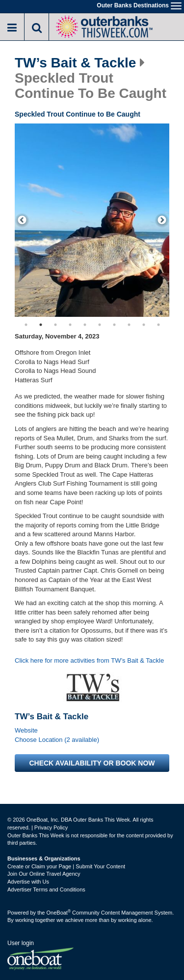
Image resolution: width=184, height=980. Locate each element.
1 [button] (26, 325)
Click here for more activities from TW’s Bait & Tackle (89, 660)
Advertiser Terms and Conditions (46, 889)
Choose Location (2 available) (57, 740)
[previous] (22, 220)
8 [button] (129, 325)
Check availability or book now (92, 763)
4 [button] (70, 325)
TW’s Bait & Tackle (75, 63)
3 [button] (55, 325)
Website (26, 730)
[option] (92, 220)
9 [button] (144, 325)
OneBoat (59, 913)
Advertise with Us (28, 882)
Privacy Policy (51, 827)
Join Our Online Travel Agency (44, 874)
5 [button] (85, 325)
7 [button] (114, 325)
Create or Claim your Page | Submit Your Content (66, 866)
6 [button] (100, 325)
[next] (162, 220)
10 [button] (158, 325)
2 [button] (41, 325)
